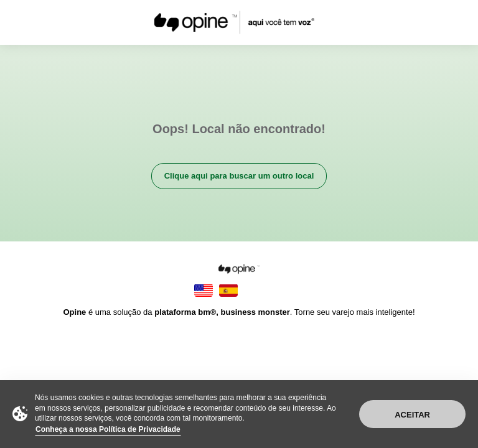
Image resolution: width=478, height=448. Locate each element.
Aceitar (412, 415)
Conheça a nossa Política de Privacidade (108, 429)
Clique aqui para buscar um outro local (239, 176)
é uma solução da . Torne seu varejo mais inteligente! (239, 312)
